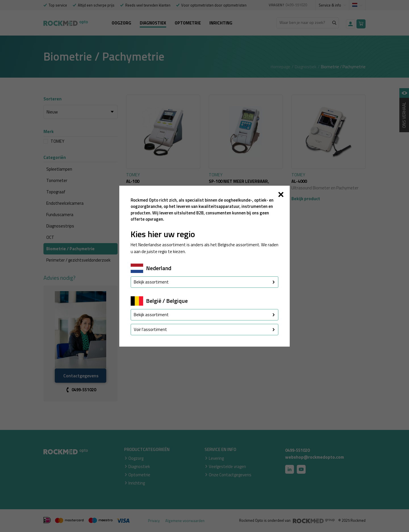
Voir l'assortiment (204, 329)
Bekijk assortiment (204, 282)
